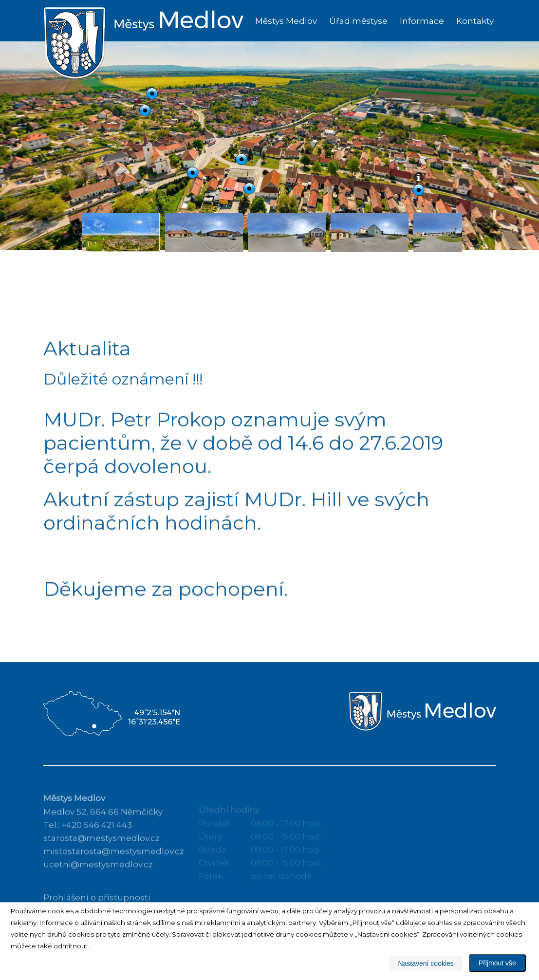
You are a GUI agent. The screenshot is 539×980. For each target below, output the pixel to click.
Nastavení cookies (426, 963)
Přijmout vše (497, 963)
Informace (422, 21)
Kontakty (475, 21)
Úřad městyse (358, 21)
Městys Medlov (286, 21)
